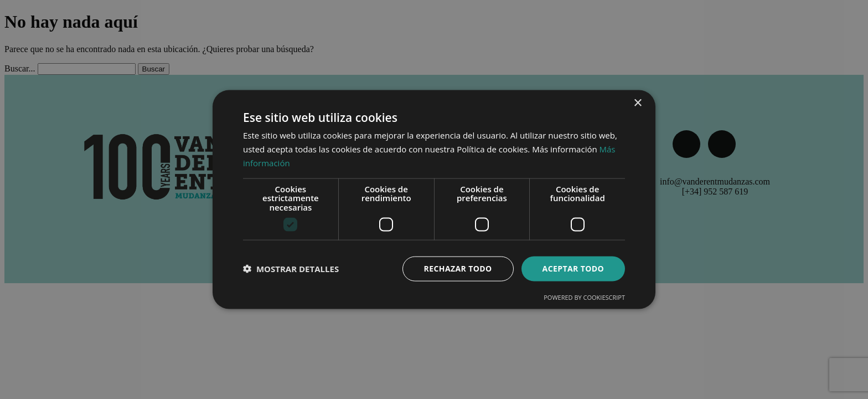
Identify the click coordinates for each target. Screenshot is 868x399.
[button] (291, 269)
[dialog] (434, 199)
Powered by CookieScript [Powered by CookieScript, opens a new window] (584, 297)
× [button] (637, 103)
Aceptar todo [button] (573, 268)
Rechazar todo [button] (458, 268)
